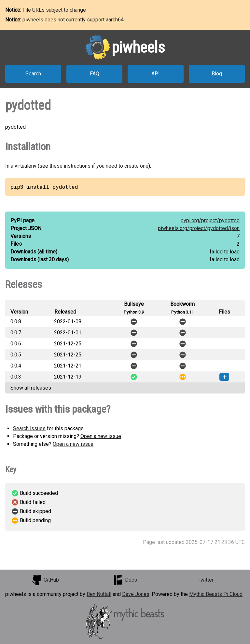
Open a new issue (101, 436)
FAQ (95, 74)
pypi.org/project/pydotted (210, 220)
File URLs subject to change (54, 10)
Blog (217, 74)
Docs (125, 580)
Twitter (206, 580)
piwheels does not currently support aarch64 (73, 20)
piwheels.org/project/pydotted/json (199, 228)
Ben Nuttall (99, 594)
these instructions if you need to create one (99, 166)
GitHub (45, 580)
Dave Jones (136, 594)
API (156, 74)
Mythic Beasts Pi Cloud (216, 594)
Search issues (29, 428)
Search (33, 74)
